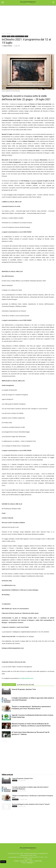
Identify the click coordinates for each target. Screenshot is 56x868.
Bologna (9, 33)
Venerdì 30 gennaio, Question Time (24, 689)
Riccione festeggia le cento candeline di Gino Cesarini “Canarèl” (31, 804)
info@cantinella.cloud (27, 678)
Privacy (31, 861)
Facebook (30, 863)
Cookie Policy (38, 861)
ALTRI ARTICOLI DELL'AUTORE (26, 685)
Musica (13, 36)
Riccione (15, 806)
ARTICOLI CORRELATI (9, 685)
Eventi (8, 36)
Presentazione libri (20, 36)
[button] (53, 2)
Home (3, 33)
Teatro (26, 36)
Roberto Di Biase (8, 46)
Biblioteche (15, 799)
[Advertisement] (28, 18)
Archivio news (24, 861)
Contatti (16, 861)
